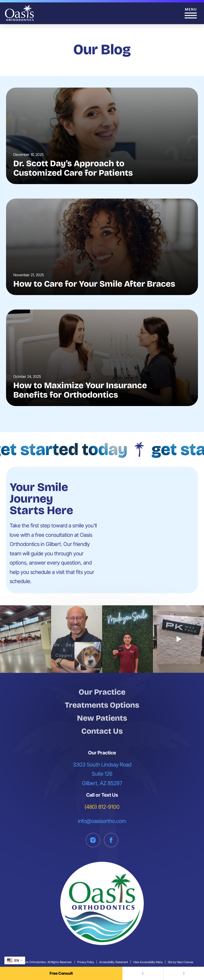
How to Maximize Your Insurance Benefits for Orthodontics (80, 390)
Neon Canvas (185, 962)
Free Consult (61, 973)
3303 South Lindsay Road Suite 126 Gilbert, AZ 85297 (102, 774)
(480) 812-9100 (102, 807)
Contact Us (102, 731)
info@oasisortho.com (102, 821)
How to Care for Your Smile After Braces (94, 284)
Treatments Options (102, 705)
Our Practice (102, 692)
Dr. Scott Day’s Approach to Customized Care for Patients (73, 168)
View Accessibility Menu (148, 962)
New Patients (102, 718)
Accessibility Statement (114, 962)
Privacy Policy (86, 962)
